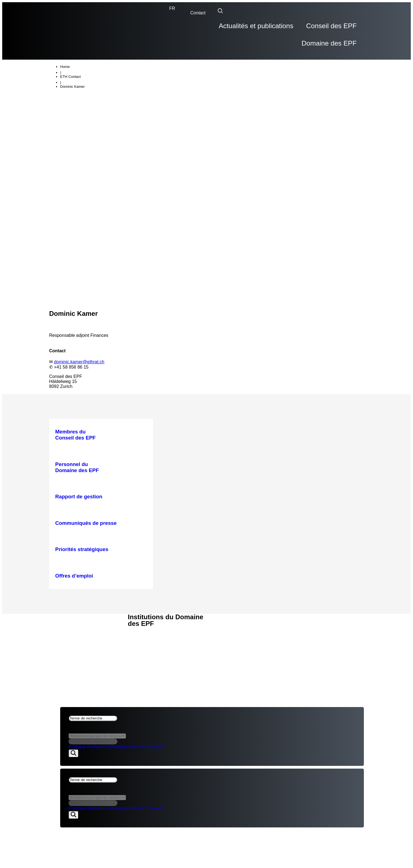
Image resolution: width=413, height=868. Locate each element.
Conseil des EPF (272, 28)
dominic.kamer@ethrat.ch (79, 346)
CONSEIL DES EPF (69, 601)
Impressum (63, 626)
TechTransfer (151, 731)
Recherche (97, 731)
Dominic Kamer (72, 71)
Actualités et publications (202, 28)
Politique (77, 731)
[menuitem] (172, 9)
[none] (172, 9)
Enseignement (123, 731)
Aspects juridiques (73, 620)
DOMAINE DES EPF (70, 614)
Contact (198, 13)
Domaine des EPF (333, 28)
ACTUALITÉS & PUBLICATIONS (81, 607)
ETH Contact (70, 61)
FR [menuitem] (172, 9)
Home (65, 51)
